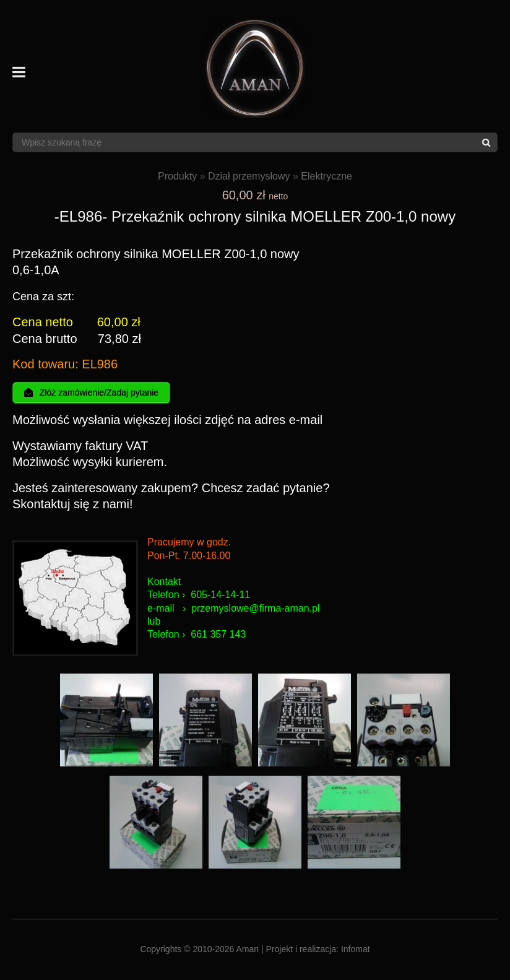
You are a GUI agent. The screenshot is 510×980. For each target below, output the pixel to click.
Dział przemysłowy (249, 176)
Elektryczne (326, 176)
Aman (248, 950)
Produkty (177, 176)
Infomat (356, 950)
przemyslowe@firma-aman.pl (255, 609)
